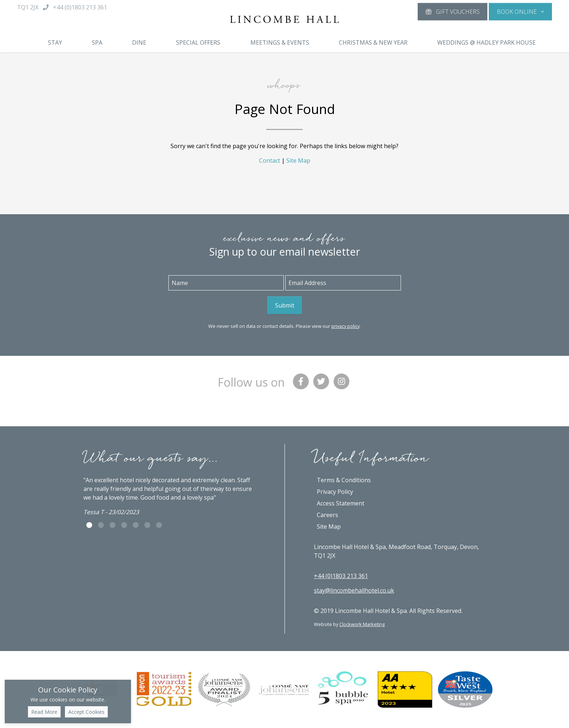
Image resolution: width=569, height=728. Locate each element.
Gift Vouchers (453, 12)
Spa (97, 42)
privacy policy (345, 326)
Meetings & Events (280, 42)
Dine (139, 42)
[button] (520, 12)
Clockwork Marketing (362, 624)
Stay (55, 42)
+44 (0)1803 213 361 (341, 576)
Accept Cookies (86, 712)
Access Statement (341, 503)
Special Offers (198, 42)
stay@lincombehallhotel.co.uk (354, 590)
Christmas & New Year (373, 42)
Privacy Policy (335, 492)
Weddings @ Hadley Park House (486, 42)
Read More (44, 712)
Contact (270, 160)
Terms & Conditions (344, 480)
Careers (328, 515)
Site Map (298, 160)
